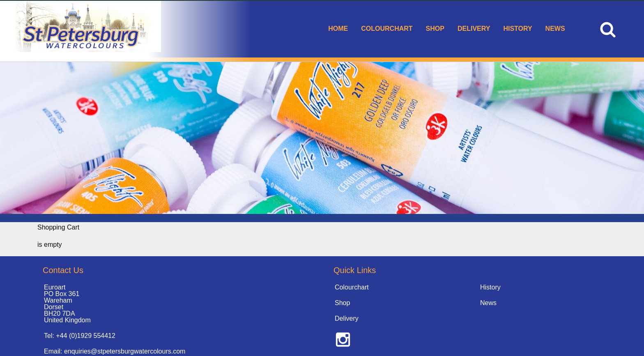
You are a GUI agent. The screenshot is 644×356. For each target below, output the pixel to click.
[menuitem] (338, 29)
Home (338, 29)
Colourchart (387, 29)
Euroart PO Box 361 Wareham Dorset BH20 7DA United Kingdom (67, 304)
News (555, 29)
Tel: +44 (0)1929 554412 (80, 336)
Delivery (474, 29)
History (517, 29)
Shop (435, 29)
